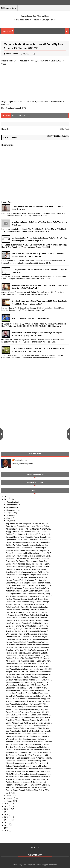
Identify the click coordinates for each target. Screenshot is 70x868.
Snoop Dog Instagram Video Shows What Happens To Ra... (30, 553)
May (8, 521)
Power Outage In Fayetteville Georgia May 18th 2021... (28, 712)
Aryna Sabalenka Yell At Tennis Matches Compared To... (28, 551)
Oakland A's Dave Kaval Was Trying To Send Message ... (28, 602)
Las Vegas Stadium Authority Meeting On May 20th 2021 (29, 669)
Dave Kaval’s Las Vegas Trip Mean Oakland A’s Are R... (28, 707)
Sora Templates (29, 865)
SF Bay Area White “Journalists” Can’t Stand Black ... (27, 734)
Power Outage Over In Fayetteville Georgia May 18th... (28, 709)
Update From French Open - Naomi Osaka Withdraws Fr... (29, 540)
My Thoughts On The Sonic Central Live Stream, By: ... (27, 577)
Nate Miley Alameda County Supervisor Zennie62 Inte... (28, 591)
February (10, 798)
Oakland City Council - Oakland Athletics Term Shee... (27, 677)
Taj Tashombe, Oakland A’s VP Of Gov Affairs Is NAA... (28, 755)
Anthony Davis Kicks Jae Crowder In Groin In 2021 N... (28, 604)
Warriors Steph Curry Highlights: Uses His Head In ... (27, 739)
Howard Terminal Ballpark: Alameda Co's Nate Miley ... (27, 580)
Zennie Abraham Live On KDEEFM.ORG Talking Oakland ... (29, 723)
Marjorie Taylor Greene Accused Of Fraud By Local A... (28, 763)
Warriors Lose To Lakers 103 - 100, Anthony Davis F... (27, 685)
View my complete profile (22, 464)
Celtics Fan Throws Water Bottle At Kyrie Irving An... (27, 548)
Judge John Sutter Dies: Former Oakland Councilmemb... (29, 693)
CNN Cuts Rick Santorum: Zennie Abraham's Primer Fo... (28, 645)
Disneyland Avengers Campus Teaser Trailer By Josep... (28, 583)
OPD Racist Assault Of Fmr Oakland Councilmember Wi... (29, 674)
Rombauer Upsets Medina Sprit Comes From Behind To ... (29, 753)
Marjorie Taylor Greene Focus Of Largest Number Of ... (28, 683)
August (10, 513)
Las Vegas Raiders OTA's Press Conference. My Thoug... (29, 594)
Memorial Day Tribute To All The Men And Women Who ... (29, 529)
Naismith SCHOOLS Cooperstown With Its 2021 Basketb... (29, 742)
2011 (7, 828)
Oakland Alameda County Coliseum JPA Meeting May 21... (29, 656)
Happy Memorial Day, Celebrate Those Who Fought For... (29, 532)
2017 (7, 812)
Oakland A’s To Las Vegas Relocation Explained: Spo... (28, 545)
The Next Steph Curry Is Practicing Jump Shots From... (28, 747)
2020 (7, 804)
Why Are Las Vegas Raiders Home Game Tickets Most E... (29, 596)
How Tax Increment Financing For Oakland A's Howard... (28, 623)
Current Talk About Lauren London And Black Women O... (28, 696)
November (11, 505)
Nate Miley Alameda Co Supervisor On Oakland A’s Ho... (28, 588)
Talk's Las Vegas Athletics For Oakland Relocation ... (27, 788)
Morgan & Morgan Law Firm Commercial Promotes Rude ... (29, 672)
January (10, 801)
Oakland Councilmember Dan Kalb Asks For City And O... (28, 750)
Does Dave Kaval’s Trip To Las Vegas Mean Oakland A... (28, 715)
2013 (7, 823)
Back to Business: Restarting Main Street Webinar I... (27, 610)
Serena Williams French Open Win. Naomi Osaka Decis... (28, 537)
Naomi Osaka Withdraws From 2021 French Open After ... (29, 542)
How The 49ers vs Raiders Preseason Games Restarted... (29, 769)
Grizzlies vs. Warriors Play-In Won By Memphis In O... (27, 650)
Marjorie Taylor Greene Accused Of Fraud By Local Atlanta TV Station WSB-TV (33, 61)
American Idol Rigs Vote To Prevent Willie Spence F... (27, 631)
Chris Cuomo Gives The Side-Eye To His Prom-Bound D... (29, 586)
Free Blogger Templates (47, 865)
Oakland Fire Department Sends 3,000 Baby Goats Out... (28, 761)
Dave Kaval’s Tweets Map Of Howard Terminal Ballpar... (28, 526)
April (9, 793)
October (10, 507)
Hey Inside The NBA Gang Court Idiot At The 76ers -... (27, 524)
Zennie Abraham (21, 460)
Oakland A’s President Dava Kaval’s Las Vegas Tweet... (28, 620)
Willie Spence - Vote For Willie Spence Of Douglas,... (27, 634)
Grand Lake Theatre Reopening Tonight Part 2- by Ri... (27, 572)
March (9, 796)
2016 (7, 814)
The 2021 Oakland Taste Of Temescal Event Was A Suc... (29, 701)
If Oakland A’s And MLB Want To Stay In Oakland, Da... (27, 615)
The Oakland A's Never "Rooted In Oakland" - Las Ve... (27, 779)
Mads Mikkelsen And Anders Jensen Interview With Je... (29, 777)
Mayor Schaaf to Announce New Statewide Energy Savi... (29, 699)
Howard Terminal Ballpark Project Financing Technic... (27, 642)
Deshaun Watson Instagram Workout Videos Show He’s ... (29, 680)
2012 (7, 825)
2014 (7, 820)
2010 (7, 831)
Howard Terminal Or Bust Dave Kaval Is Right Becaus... (28, 728)
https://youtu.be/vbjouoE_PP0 (14, 108)
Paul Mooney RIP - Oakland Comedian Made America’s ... (29, 691)
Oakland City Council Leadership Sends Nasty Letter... (28, 726)
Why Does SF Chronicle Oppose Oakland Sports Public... (29, 717)
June (9, 518)
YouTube (22, 115)
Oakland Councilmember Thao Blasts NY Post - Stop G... (28, 534)
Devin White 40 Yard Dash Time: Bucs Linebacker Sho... (28, 664)
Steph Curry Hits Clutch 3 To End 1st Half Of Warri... (27, 688)
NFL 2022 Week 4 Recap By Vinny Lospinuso (30, 318)
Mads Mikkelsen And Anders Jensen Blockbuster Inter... (29, 774)
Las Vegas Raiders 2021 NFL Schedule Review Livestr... (29, 731)
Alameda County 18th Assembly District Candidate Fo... (28, 666)
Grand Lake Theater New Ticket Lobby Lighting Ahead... (28, 639)
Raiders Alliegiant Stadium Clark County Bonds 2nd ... (27, 599)
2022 (7, 497)
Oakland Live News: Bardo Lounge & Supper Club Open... (29, 556)
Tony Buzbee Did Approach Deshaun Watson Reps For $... (29, 758)
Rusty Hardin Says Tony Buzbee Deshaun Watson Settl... (29, 771)
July (8, 515)
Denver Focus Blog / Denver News (35, 16)
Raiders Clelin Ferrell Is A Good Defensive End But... (27, 653)
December (11, 502)
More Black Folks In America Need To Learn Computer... (28, 661)
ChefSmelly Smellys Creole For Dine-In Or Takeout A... (28, 629)
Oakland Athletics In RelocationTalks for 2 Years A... (27, 782)
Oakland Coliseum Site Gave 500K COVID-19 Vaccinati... (28, 658)
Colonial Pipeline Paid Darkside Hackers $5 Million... (27, 766)
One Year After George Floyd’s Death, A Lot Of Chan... (27, 612)
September (11, 510)
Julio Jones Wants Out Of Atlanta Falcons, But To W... (27, 626)
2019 (7, 806)
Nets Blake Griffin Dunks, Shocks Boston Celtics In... (27, 607)
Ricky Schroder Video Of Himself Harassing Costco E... (28, 744)
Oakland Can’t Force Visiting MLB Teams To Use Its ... (27, 569)
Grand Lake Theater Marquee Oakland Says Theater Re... (28, 720)
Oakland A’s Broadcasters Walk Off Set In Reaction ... (27, 618)
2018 (7, 809)
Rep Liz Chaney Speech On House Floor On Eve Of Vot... (29, 790)
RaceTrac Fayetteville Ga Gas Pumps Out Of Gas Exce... (28, 785)
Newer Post (6, 129)
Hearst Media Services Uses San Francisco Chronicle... (28, 736)
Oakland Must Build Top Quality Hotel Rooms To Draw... (28, 564)
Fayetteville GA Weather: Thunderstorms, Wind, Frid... (27, 561)
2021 (7, 499)
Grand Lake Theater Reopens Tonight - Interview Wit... (27, 575)
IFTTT (7, 105)
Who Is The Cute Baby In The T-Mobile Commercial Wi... (28, 559)
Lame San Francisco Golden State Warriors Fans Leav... (28, 647)
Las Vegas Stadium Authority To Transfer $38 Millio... (27, 704)
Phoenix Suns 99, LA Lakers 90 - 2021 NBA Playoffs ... (28, 637)
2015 (7, 817)
